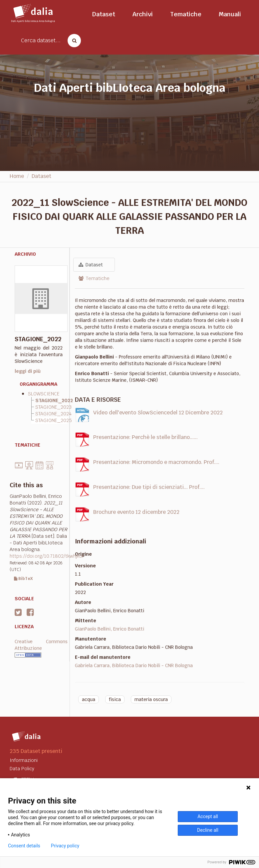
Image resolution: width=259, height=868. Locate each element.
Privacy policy (65, 846)
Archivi (143, 14)
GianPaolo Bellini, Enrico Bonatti (110, 629)
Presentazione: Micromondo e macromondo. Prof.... (156, 462)
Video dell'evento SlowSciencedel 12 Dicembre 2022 (158, 413)
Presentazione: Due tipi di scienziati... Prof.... (149, 487)
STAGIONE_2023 (53, 407)
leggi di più (28, 371)
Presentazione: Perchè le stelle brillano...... (145, 437)
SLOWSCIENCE (44, 394)
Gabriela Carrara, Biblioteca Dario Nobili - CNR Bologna (134, 665)
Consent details (24, 846)
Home (17, 176)
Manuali (230, 14)
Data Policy (22, 769)
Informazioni (24, 760)
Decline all (208, 830)
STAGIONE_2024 (53, 414)
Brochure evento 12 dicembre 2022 (136, 512)
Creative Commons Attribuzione (41, 645)
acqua (89, 699)
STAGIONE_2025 (54, 420)
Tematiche (186, 14)
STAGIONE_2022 (54, 400)
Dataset (104, 14)
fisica (115, 699)
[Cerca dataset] (72, 41)
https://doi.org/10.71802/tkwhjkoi (46, 556)
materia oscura (151, 699)
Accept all (208, 816)
